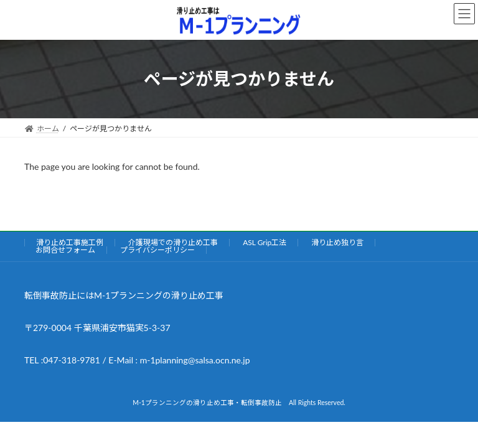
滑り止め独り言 (337, 242)
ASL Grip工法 (265, 242)
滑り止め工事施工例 (70, 242)
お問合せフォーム (65, 250)
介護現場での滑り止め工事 (173, 242)
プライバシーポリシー (157, 250)
